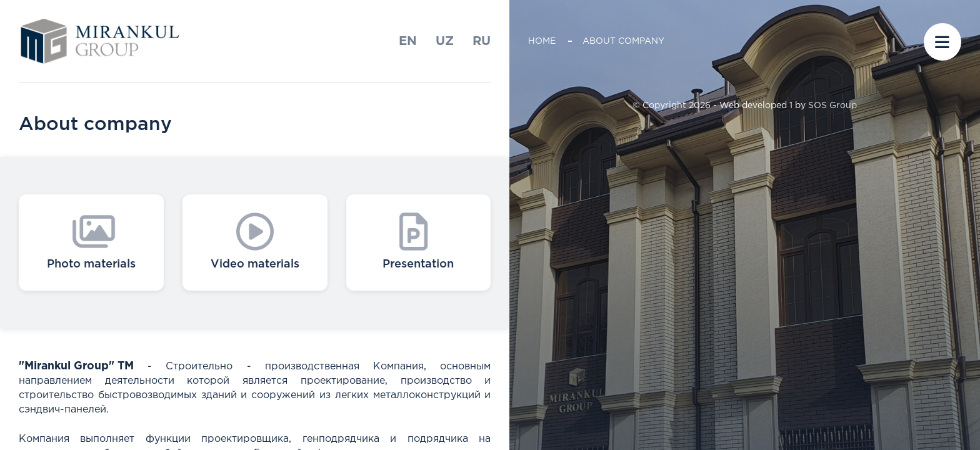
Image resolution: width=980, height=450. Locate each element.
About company (623, 41)
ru (482, 41)
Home (542, 41)
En (408, 41)
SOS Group (832, 106)
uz (445, 41)
